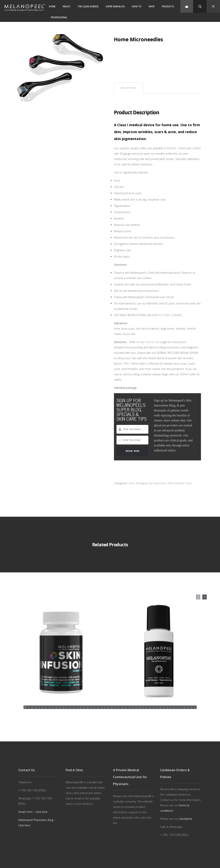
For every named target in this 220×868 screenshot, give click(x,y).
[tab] (129, 88)
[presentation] (198, 597)
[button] (25, 699)
